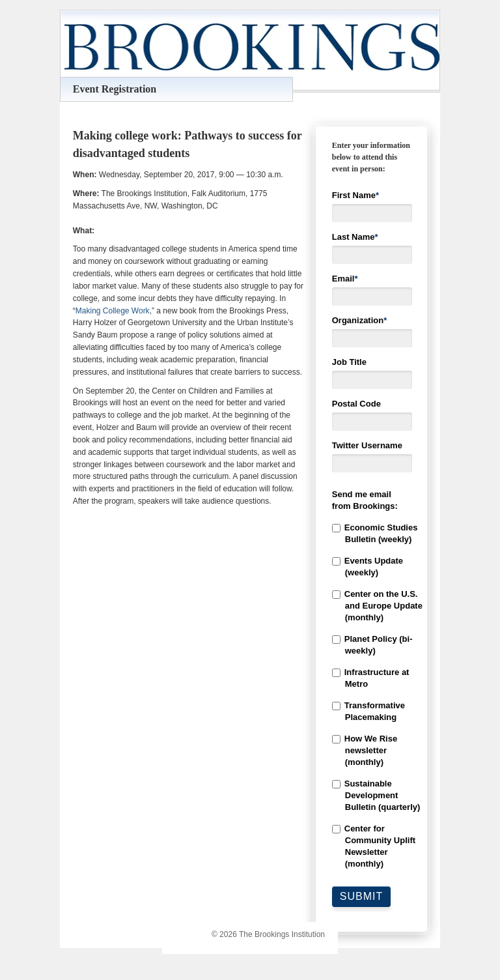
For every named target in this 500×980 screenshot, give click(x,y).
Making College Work (113, 311)
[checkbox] (371, 696)
